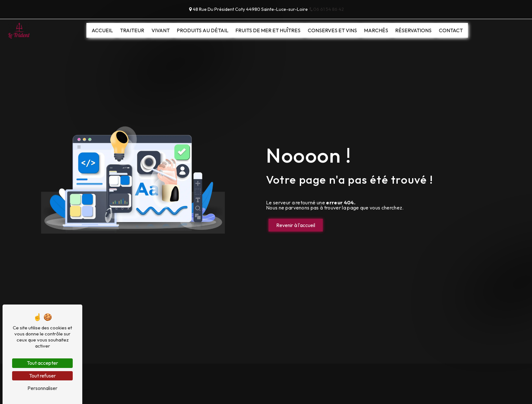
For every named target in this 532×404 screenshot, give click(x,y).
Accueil (102, 30)
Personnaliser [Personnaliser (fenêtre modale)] (42, 388)
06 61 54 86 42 (326, 9)
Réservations (413, 30)
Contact (451, 30)
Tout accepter (42, 363)
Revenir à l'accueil (296, 225)
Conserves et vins (332, 30)
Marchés (376, 30)
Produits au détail (203, 30)
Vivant (161, 30)
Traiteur (132, 30)
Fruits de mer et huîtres (268, 30)
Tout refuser (42, 376)
